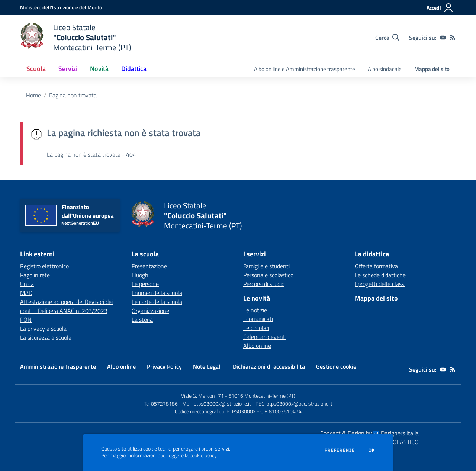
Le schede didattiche (380, 275)
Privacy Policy (164, 366)
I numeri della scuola (157, 293)
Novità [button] (99, 69)
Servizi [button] (68, 69)
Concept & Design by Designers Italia (369, 433)
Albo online (257, 346)
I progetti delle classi (380, 284)
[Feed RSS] (453, 38)
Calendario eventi (265, 337)
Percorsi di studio (264, 284)
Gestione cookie (336, 366)
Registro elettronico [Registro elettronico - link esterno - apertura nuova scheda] (44, 266)
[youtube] (443, 38)
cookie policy (203, 455)
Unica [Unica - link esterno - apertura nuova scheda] (27, 284)
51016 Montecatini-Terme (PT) (262, 396)
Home (33, 95)
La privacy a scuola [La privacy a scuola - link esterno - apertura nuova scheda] (43, 329)
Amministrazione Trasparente (58, 366)
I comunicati (258, 319)
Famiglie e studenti (266, 266)
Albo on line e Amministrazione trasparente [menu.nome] (305, 69)
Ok (372, 450)
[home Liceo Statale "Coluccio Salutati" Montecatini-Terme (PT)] (76, 37)
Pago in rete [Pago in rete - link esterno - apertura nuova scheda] (35, 275)
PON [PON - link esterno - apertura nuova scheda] (26, 320)
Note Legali (207, 366)
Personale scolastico (268, 275)
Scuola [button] (36, 69)
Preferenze (340, 450)
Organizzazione (150, 311)
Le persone (145, 284)
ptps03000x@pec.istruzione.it (300, 403)
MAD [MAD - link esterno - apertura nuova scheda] (26, 293)
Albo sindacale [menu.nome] (385, 69)
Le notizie (255, 310)
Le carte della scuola (157, 302)
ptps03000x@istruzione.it (222, 403)
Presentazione (149, 266)
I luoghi (141, 275)
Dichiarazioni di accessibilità (269, 366)
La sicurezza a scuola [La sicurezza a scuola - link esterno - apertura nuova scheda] (46, 337)
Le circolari (256, 328)
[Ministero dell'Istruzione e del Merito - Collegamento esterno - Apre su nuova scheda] (61, 7)
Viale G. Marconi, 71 (202, 396)
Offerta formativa (376, 266)
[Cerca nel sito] (387, 38)
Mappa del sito (432, 69)
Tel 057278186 (161, 403)
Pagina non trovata (73, 95)
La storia (142, 320)
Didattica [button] (134, 69)
